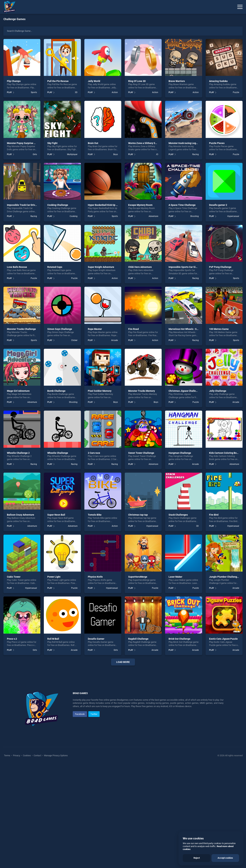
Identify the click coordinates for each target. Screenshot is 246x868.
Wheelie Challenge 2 (18, 453)
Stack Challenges (178, 515)
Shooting (194, 216)
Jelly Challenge (218, 391)
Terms (7, 859)
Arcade (115, 340)
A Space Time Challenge (182, 205)
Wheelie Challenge (58, 453)
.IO (157, 154)
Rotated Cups (55, 267)
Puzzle (236, 92)
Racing (196, 154)
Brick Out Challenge (179, 639)
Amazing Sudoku (218, 81)
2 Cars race (94, 453)
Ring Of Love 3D (137, 81)
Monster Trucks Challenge (21, 329)
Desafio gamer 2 (218, 205)
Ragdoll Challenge (138, 639)
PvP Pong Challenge (220, 267)
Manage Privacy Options (56, 859)
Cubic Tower (14, 577)
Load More (123, 662)
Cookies (27, 859)
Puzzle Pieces (217, 143)
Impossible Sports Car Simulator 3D (188, 267)
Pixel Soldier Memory (100, 391)
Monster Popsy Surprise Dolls (23, 143)
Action (115, 92)
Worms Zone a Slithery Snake (144, 143)
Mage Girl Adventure (18, 391)
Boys (116, 154)
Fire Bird (214, 515)
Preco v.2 (12, 639)
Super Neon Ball (56, 515)
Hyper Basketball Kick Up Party (105, 205)
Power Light (54, 577)
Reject (197, 858)
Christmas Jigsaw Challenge (184, 391)
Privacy (17, 859)
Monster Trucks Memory (142, 391)
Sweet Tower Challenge (141, 453)
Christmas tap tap (138, 515)
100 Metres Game (219, 329)
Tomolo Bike (95, 515)
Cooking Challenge (58, 205)
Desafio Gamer (96, 639)
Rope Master (95, 329)
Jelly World (94, 81)
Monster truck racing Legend (184, 143)
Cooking (74, 216)
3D (76, 92)
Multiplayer (72, 154)
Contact (37, 859)
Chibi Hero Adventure (140, 267)
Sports (34, 92)
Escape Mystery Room (140, 205)
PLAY (9, 92)
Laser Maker (175, 577)
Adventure (153, 216)
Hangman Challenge (180, 453)
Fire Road (133, 329)
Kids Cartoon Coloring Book (224, 453)
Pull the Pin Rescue (58, 81)
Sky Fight (52, 143)
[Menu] (240, 7)
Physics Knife (95, 577)
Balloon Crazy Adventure (21, 515)
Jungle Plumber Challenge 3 (225, 577)
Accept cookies (225, 858)
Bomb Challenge (56, 391)
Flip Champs (14, 81)
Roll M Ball (53, 639)
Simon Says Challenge (60, 329)
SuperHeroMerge (138, 577)
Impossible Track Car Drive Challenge (28, 205)
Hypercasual (233, 216)
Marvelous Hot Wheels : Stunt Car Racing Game (195, 329)
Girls (35, 154)
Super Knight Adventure (101, 267)
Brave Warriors (177, 81)
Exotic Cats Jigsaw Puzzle (223, 639)
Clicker (74, 340)
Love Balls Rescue (17, 267)
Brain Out (93, 143)
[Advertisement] (123, 721)
